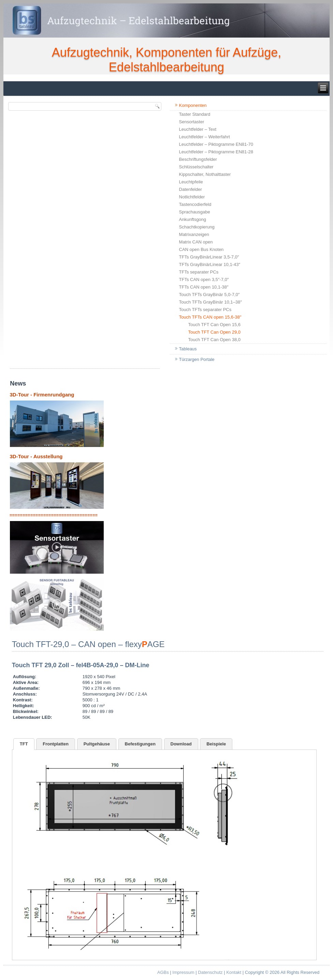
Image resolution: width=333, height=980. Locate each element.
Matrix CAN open (196, 242)
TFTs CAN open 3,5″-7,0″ (204, 279)
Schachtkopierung (197, 227)
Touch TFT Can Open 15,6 (214, 325)
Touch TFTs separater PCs (205, 310)
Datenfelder (191, 189)
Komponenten (193, 105)
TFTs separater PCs (199, 272)
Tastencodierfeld (195, 204)
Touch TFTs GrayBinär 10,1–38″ (211, 302)
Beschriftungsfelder (198, 159)
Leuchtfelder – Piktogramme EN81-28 (216, 152)
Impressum (183, 972)
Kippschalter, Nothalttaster (205, 174)
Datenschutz (210, 972)
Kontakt (234, 972)
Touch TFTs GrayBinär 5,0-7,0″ (209, 295)
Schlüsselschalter (196, 167)
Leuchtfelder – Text (198, 129)
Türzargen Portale (197, 359)
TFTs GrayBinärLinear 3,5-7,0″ (209, 257)
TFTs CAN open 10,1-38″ (204, 287)
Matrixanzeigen (194, 234)
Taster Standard (195, 114)
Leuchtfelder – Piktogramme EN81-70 (216, 144)
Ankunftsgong (193, 219)
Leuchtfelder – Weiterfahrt (205, 137)
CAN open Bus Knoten (201, 249)
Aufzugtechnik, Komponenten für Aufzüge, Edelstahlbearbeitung (166, 60)
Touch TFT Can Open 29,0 (214, 332)
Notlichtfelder (192, 197)
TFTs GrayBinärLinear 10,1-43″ (210, 264)
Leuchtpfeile (191, 182)
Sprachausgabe (195, 212)
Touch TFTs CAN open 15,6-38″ (210, 317)
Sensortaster (192, 122)
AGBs (163, 972)
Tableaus (188, 349)
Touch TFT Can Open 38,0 (214, 340)
